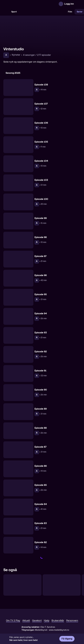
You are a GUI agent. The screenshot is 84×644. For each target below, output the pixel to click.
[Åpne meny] (78, 4)
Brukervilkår (58, 621)
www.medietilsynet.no (59, 630)
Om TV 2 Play (13, 621)
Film (70, 12)
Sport (14, 12)
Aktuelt (26, 621)
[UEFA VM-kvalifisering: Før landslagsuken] (62, 585)
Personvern (72, 621)
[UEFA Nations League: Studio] (22, 585)
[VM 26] (42, 12)
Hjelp (47, 621)
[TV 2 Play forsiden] (24, 4)
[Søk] (6, 12)
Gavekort (37, 621)
